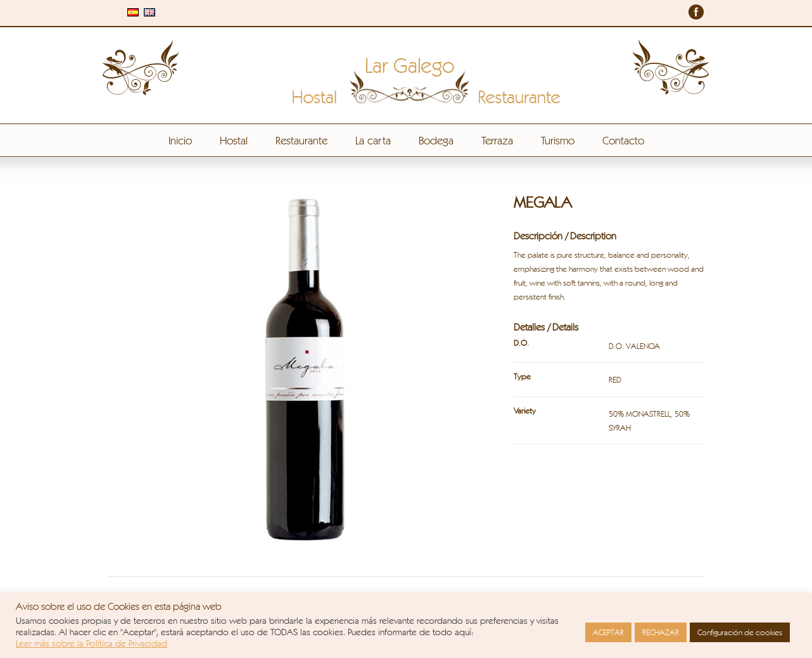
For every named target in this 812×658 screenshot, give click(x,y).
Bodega (436, 140)
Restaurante (301, 140)
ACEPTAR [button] (608, 632)
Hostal (234, 140)
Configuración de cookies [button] (740, 632)
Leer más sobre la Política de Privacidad (92, 643)
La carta (373, 140)
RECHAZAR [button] (661, 632)
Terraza (497, 140)
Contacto (623, 140)
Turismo (558, 140)
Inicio (180, 140)
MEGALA (542, 202)
